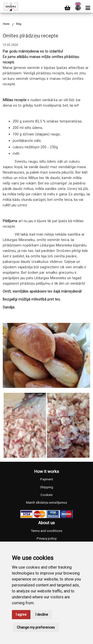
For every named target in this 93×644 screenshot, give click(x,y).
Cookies (46, 495)
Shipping (47, 487)
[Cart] (67, 8)
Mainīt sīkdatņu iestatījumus (46, 503)
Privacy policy (47, 538)
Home (6, 24)
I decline (42, 614)
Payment (47, 479)
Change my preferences (36, 627)
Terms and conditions (46, 531)
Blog (19, 24)
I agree (21, 614)
